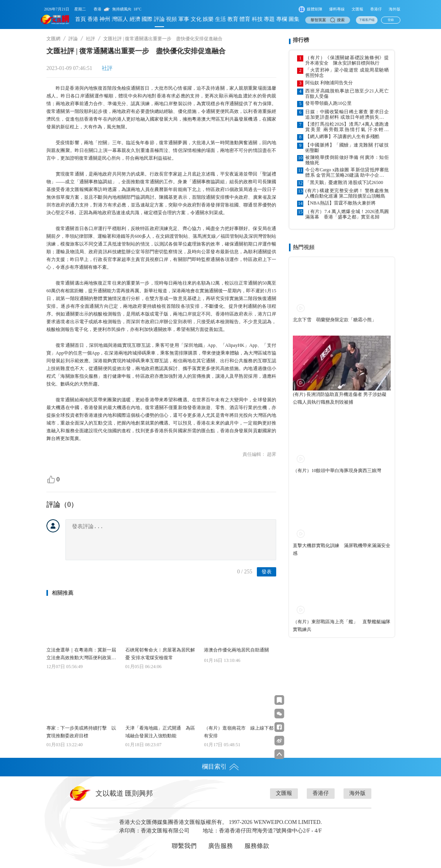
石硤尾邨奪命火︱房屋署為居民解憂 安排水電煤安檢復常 (160, 654)
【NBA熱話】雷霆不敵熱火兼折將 (340, 203)
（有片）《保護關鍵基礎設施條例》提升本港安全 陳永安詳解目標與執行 (347, 60)
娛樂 (208, 19)
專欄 (282, 19)
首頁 (80, 19)
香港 (93, 19)
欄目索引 (220, 767)
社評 (91, 39)
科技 (257, 19)
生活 (220, 19)
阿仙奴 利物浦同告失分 (329, 83)
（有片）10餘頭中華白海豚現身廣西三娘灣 (337, 471)
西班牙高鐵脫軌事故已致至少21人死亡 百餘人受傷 (347, 94)
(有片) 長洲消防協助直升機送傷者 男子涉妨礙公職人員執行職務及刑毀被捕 (340, 398)
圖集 (294, 19)
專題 (269, 19)
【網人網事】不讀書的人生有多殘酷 (342, 136)
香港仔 (376, 9)
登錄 (391, 20)
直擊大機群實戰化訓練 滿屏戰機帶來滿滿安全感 (342, 549)
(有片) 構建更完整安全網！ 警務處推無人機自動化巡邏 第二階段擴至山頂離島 (347, 193)
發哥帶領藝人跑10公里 (328, 103)
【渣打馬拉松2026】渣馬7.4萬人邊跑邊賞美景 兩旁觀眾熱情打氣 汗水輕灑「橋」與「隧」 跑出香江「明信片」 (347, 127)
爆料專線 (337, 9)
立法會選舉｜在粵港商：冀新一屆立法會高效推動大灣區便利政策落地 (81, 654)
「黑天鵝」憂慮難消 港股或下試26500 (344, 182)
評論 (159, 19)
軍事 (184, 19)
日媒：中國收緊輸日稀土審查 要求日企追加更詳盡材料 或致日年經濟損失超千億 (347, 114)
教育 (233, 19)
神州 (105, 19)
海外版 (395, 9)
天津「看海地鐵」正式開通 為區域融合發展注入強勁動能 (160, 732)
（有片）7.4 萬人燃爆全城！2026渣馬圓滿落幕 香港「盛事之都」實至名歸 (347, 214)
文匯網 (53, 39)
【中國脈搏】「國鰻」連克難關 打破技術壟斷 (347, 148)
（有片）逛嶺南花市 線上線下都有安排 (239, 732)
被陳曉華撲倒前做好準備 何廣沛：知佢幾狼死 (347, 160)
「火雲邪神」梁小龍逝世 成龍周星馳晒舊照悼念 (347, 73)
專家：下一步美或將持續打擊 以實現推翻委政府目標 (81, 732)
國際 (147, 19)
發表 (267, 572)
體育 (245, 19)
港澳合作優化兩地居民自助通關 (236, 650)
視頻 (171, 19)
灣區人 (120, 19)
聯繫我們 (184, 846)
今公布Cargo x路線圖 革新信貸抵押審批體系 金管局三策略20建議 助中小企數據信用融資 (347, 172)
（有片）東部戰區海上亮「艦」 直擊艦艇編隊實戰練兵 (342, 626)
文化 (196, 19)
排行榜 (301, 40)
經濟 (135, 19)
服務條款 (257, 846)
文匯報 (357, 9)
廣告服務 (220, 846)
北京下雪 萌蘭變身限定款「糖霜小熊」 (335, 320)
